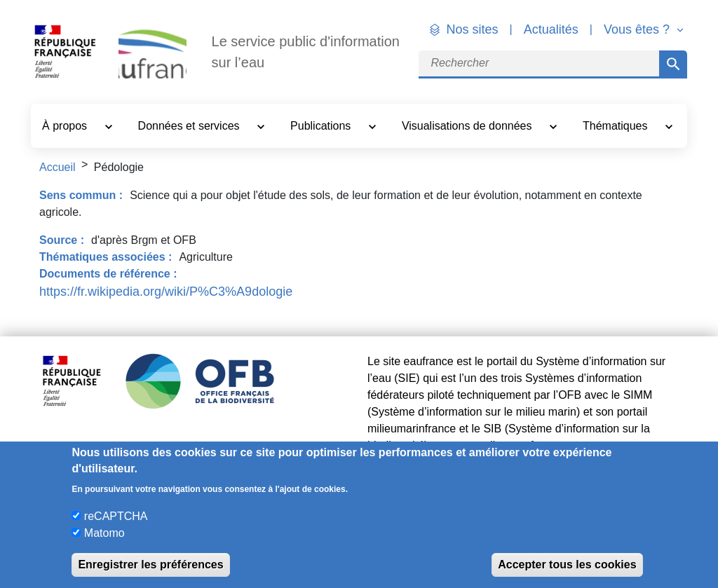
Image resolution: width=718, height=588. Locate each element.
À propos (66, 126)
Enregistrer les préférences (150, 565)
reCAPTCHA (116, 516)
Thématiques (617, 126)
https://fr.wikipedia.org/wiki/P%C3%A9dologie (166, 292)
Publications (322, 126)
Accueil (57, 167)
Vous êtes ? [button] (638, 29)
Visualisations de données (468, 126)
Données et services (190, 126)
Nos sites (473, 29)
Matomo (104, 533)
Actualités (551, 29)
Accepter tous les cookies (567, 565)
